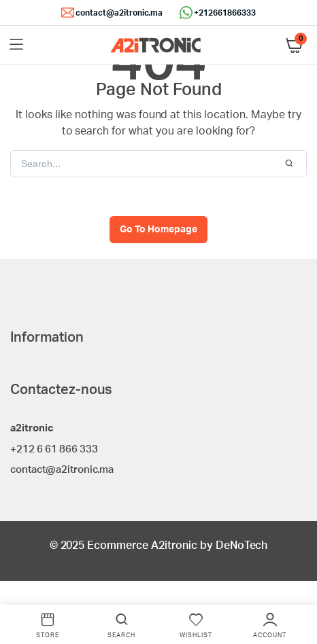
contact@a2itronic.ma (119, 13)
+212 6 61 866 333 (54, 449)
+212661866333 (225, 13)
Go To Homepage (158, 230)
